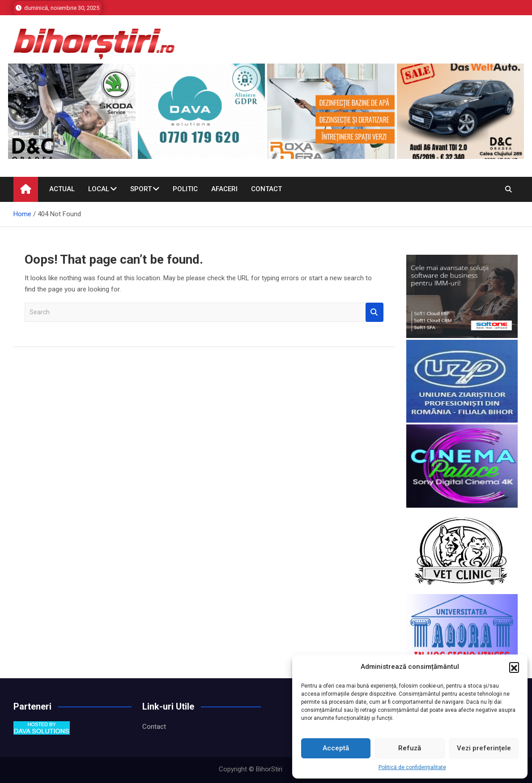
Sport (141, 189)
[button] (514, 667)
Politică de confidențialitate (412, 767)
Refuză (410, 748)
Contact (266, 189)
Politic (185, 189)
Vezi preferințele (484, 748)
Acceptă (336, 748)
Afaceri (224, 189)
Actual (62, 189)
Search (375, 312)
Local (99, 189)
